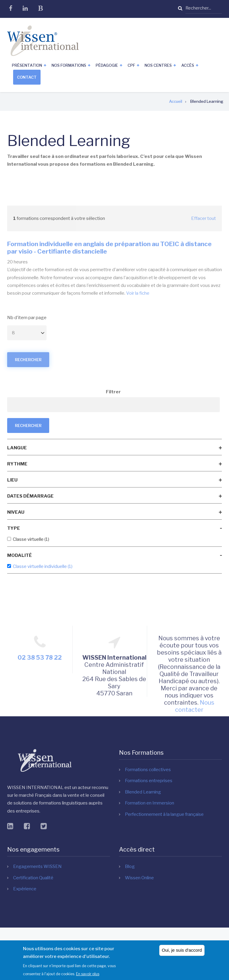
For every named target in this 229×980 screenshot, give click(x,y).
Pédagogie (107, 65)
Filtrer (113, 392)
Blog (130, 866)
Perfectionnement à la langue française (164, 814)
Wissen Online (139, 878)
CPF (131, 65)
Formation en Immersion (150, 803)
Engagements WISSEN (37, 866)
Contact (27, 77)
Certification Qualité (33, 878)
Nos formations (69, 65)
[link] (114, 448)
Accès (188, 65)
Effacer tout (204, 218)
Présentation (27, 65)
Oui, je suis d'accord (182, 952)
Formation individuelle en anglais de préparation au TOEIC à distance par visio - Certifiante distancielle (109, 248)
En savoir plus (88, 975)
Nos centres (158, 65)
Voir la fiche (138, 293)
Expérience (25, 889)
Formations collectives (148, 770)
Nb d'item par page (27, 318)
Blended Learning (143, 792)
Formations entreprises (149, 781)
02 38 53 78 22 (40, 709)
